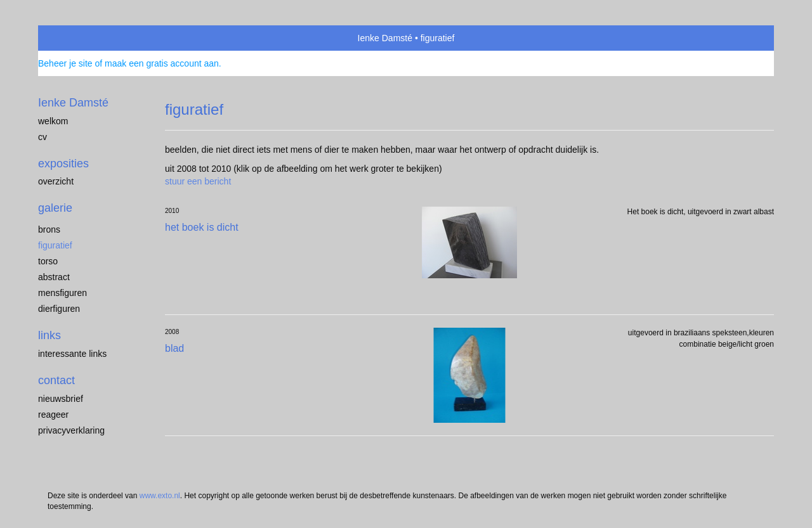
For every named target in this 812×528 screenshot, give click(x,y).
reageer (53, 415)
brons (49, 229)
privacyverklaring (71, 430)
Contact (56, 380)
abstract (54, 277)
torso (48, 261)
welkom (53, 121)
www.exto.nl (160, 496)
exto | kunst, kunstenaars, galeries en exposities (74, 38)
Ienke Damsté (385, 38)
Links (49, 335)
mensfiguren (62, 293)
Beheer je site (65, 63)
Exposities (63, 164)
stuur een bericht (198, 181)
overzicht (56, 181)
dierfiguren (59, 309)
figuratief (55, 245)
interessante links (72, 354)
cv (43, 137)
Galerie (55, 208)
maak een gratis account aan (162, 63)
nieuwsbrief (61, 399)
